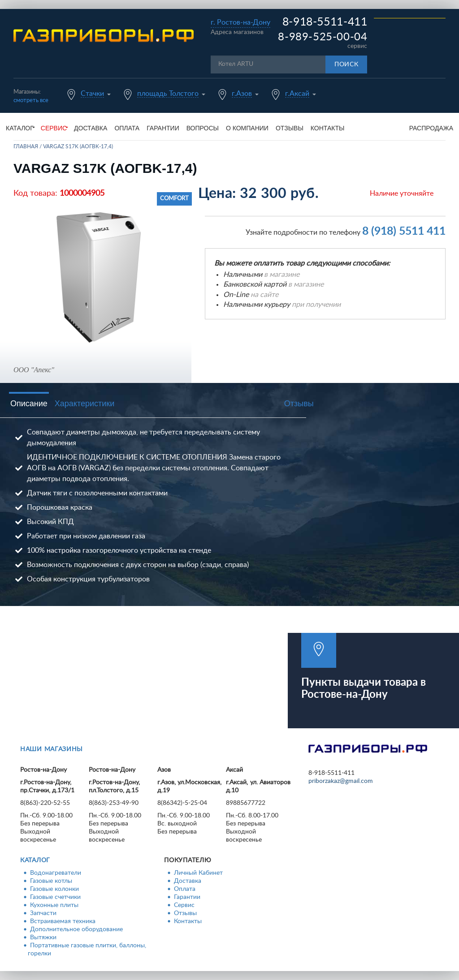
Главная (26, 146)
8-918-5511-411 (325, 22)
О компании (247, 128)
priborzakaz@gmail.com (341, 781)
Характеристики (84, 404)
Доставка (91, 128)
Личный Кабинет (198, 873)
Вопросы (203, 128)
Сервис (184, 905)
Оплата (127, 128)
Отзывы (290, 128)
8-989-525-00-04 (323, 37)
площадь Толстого (168, 94)
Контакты (328, 128)
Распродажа (431, 128)
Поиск (346, 64)
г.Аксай (297, 94)
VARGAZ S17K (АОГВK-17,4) (78, 146)
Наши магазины (52, 749)
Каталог (35, 860)
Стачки (92, 94)
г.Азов (242, 94)
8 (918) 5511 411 (404, 231)
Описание (29, 404)
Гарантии (163, 128)
